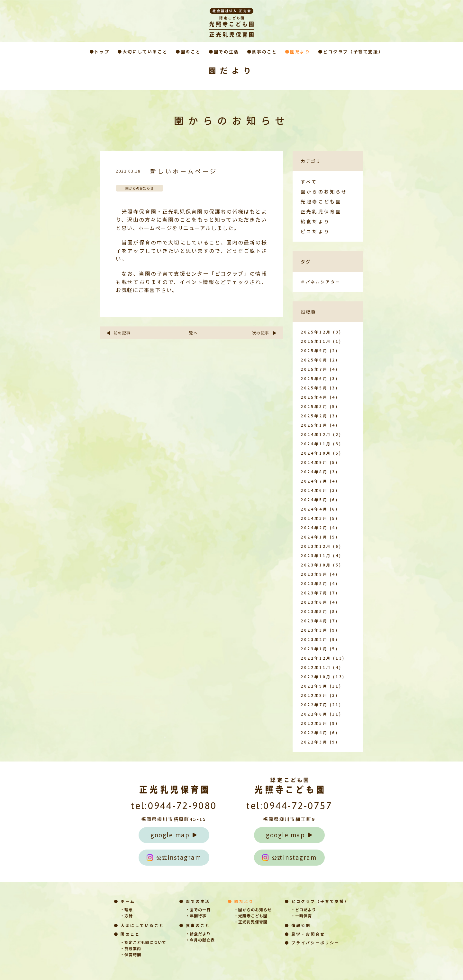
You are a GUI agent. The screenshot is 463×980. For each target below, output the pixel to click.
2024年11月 (316, 444)
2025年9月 (314, 350)
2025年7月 (314, 369)
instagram (174, 858)
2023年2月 (314, 639)
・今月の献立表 (200, 940)
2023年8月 (314, 583)
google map (174, 835)
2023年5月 (314, 611)
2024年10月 (316, 453)
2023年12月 (316, 546)
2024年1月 (314, 537)
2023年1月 (314, 649)
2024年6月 (314, 490)
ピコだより (315, 231)
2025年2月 (314, 416)
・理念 (127, 909)
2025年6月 (314, 378)
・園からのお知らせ (253, 909)
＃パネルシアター (321, 282)
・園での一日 (198, 909)
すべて (309, 182)
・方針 (127, 916)
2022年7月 (314, 704)
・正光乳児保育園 (251, 922)
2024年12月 (316, 434)
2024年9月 (314, 462)
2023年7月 (314, 593)
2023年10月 (316, 565)
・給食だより (198, 934)
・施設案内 (131, 948)
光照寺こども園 (321, 201)
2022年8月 (314, 695)
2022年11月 (316, 667)
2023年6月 (314, 602)
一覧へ (191, 333)
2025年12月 (316, 332)
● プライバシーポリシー (312, 943)
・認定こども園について (143, 942)
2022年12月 (316, 658)
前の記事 (118, 333)
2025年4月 (314, 397)
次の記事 (264, 333)
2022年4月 (314, 732)
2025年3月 (314, 406)
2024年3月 (314, 518)
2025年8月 (314, 360)
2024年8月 (314, 472)
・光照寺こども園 (251, 916)
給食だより (315, 221)
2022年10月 (316, 677)
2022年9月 (314, 686)
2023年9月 (314, 574)
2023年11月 (316, 555)
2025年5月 (314, 388)
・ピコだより (304, 909)
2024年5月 (314, 499)
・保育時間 (131, 954)
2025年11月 (316, 341)
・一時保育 (301, 916)
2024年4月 (314, 509)
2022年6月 (314, 714)
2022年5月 (314, 723)
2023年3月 (314, 630)
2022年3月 (314, 742)
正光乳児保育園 (321, 211)
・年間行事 (196, 916)
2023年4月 (314, 621)
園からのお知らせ (324, 192)
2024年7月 (314, 481)
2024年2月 (314, 527)
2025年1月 (314, 425)
